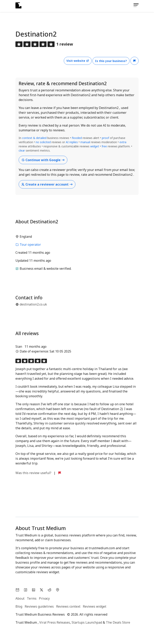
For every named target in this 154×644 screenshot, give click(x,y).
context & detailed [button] (35, 138)
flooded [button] (77, 138)
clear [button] (22, 150)
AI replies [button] (72, 142)
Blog (19, 606)
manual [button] (85, 142)
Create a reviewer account (47, 184)
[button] (134, 61)
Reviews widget (95, 606)
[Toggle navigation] (135, 5)
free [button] (105, 146)
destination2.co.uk (33, 304)
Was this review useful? (34, 473)
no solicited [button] (43, 142)
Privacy (44, 598)
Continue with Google (43, 160)
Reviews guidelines (39, 606)
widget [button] (95, 146)
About (20, 598)
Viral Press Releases (55, 622)
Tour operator (28, 245)
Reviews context (68, 606)
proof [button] (105, 138)
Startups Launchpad (87, 622)
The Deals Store (118, 622)
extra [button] (123, 142)
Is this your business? (111, 61)
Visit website (78, 61)
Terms (32, 598)
